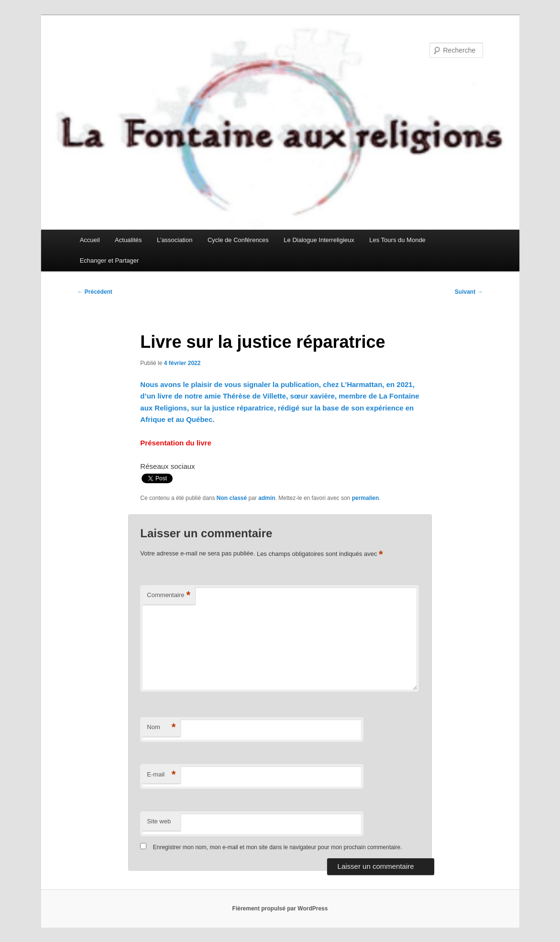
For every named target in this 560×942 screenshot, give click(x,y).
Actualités (128, 240)
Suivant (469, 292)
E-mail (161, 775)
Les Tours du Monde (397, 240)
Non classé (232, 498)
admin (267, 498)
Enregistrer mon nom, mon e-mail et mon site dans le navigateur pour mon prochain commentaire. (278, 847)
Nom (161, 727)
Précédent (95, 292)
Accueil (90, 240)
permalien (366, 498)
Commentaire (169, 595)
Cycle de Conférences (238, 240)
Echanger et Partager (110, 260)
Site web (159, 821)
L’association (175, 240)
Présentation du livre (176, 443)
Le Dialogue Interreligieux (319, 240)
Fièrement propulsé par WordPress (280, 909)
